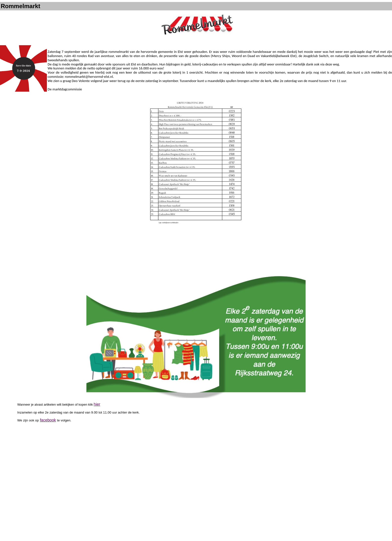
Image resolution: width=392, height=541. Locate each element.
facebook (48, 420)
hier (97, 404)
